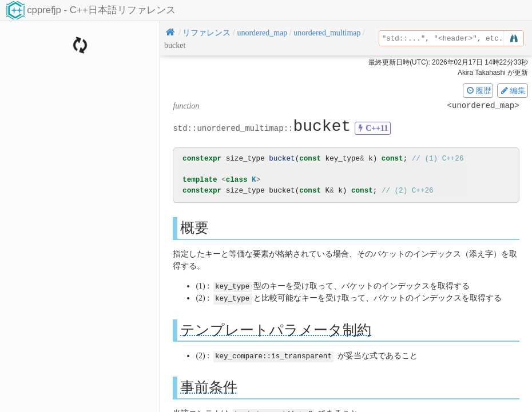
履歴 (478, 90)
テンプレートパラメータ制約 (276, 329)
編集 (513, 90)
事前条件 (209, 386)
